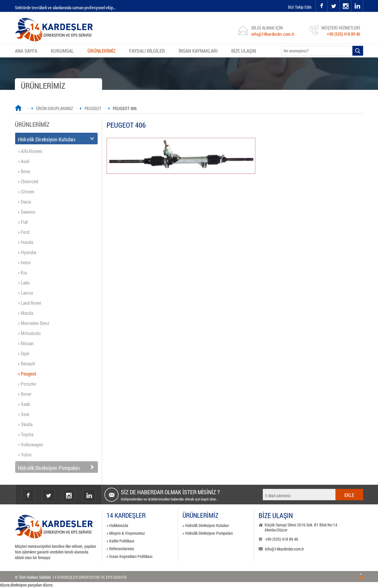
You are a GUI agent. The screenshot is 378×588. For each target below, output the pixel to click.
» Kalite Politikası (120, 541)
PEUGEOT (93, 108)
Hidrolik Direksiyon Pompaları (49, 468)
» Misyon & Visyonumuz (126, 533)
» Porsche (27, 384)
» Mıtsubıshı (29, 333)
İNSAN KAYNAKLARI (198, 51)
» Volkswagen (31, 444)
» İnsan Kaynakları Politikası (129, 556)
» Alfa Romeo (30, 151)
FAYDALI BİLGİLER (147, 51)
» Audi (24, 161)
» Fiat (23, 222)
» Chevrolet (28, 181)
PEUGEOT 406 (125, 108)
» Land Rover (30, 303)
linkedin (357, 6)
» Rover (25, 394)
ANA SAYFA (26, 51)
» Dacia (24, 202)
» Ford (24, 232)
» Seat (24, 414)
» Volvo (25, 455)
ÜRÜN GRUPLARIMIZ (54, 108)
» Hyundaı (27, 252)
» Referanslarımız (120, 549)
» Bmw (24, 171)
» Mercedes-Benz (34, 323)
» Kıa (22, 272)
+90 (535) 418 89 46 (343, 34)
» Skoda (25, 424)
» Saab (24, 404)
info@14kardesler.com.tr (273, 34)
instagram (340, 0)
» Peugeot (27, 374)
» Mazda (25, 313)
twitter (328, 0)
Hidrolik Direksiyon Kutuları (47, 139)
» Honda (25, 242)
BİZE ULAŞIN (244, 51)
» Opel (24, 353)
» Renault (26, 363)
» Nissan (26, 343)
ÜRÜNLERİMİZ (101, 51)
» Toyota (26, 434)
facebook (321, 6)
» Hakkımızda (117, 525)
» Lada (24, 283)
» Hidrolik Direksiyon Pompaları (208, 533)
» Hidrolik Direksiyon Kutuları (206, 525)
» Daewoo (27, 212)
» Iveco (24, 262)
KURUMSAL (62, 51)
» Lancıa (25, 293)
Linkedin (89, 495)
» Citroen (26, 191)
